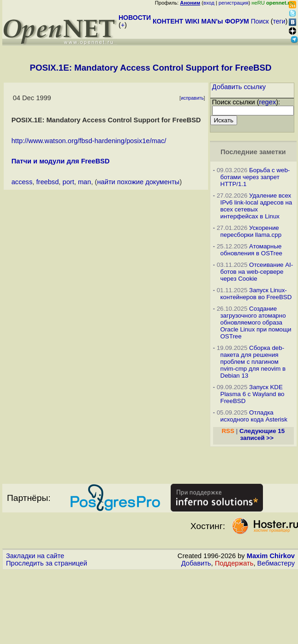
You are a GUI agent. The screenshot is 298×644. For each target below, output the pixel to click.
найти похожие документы (138, 182)
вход (209, 3)
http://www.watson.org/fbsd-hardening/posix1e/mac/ (89, 141)
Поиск (260, 21)
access (22, 182)
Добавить (196, 563)
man (85, 182)
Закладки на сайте (35, 556)
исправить (192, 98)
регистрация (234, 3)
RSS (228, 431)
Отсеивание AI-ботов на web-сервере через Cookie (257, 272)
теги (279, 21)
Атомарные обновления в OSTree (251, 250)
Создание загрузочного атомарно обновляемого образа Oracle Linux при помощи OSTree (256, 322)
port (68, 182)
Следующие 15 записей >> (262, 434)
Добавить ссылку (239, 87)
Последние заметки (253, 152)
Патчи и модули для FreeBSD (61, 161)
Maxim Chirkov (271, 556)
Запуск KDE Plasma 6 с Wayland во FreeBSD (253, 394)
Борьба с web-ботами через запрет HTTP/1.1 (255, 177)
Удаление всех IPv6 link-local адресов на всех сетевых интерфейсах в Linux (256, 206)
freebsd (47, 182)
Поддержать (234, 563)
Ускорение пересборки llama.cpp (251, 231)
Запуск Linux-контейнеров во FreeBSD (256, 294)
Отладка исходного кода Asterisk (254, 416)
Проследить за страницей (47, 563)
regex (268, 102)
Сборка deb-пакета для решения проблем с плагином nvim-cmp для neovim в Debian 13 (253, 362)
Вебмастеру (276, 563)
